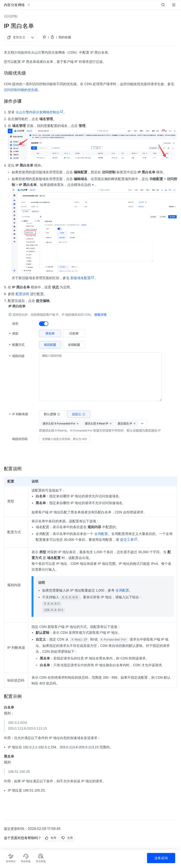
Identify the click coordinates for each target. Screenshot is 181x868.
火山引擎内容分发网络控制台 (39, 112)
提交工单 (129, 540)
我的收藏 (65, 37)
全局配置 (101, 534)
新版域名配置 (82, 278)
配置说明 (22, 294)
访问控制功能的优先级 (21, 90)
